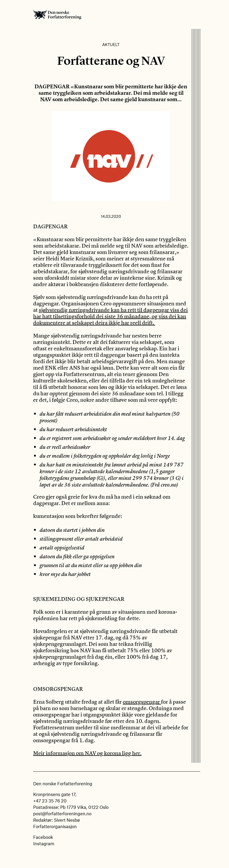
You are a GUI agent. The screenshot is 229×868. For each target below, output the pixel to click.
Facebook (43, 837)
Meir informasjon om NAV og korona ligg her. (87, 753)
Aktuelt (111, 44)
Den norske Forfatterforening (57, 14)
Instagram (44, 843)
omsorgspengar (142, 702)
